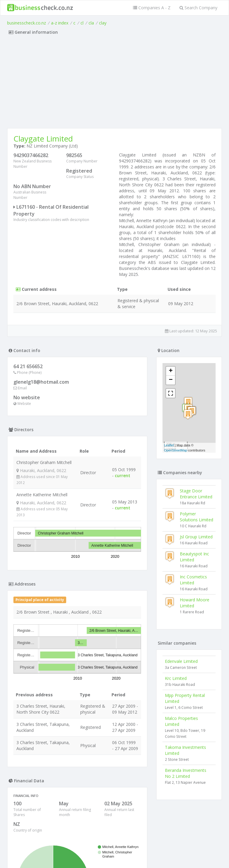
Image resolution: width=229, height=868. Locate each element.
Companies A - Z (152, 8)
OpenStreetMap (176, 450)
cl (82, 23)
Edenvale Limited (181, 661)
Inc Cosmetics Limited (193, 580)
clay (103, 23)
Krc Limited (176, 678)
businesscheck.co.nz (27, 23)
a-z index (60, 23)
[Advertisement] (114, 83)
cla (91, 23)
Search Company (198, 8)
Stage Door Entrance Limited (196, 494)
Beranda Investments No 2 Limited (186, 773)
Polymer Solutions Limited (196, 517)
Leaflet (169, 445)
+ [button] (171, 371)
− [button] (171, 380)
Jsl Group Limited (196, 537)
